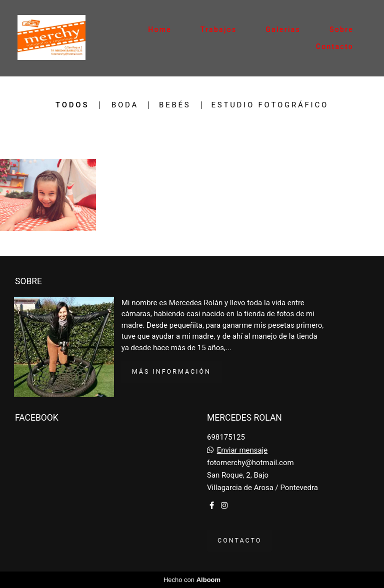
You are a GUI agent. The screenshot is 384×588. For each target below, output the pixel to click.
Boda (125, 105)
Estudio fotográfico (270, 105)
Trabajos (219, 29)
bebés (175, 105)
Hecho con (192, 580)
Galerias (283, 29)
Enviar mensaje (242, 450)
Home (160, 29)
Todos (72, 105)
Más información (171, 371)
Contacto (335, 46)
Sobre (341, 29)
